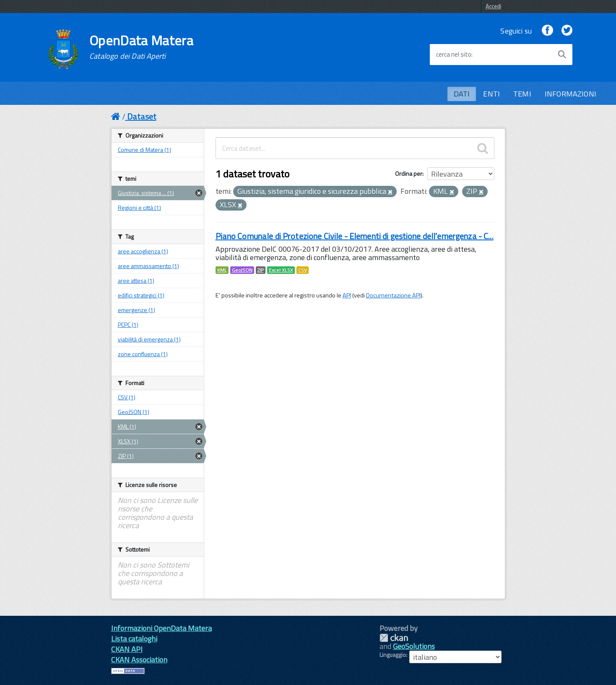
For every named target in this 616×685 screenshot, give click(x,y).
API (347, 295)
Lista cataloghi (134, 639)
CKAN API (127, 649)
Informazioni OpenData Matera (161, 628)
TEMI (522, 94)
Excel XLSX (281, 270)
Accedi (493, 6)
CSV (303, 270)
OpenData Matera (141, 47)
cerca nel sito (454, 55)
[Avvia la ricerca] (562, 55)
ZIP (261, 270)
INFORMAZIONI (571, 94)
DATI (462, 94)
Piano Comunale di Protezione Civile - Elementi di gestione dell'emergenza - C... (355, 236)
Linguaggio (393, 655)
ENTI (491, 94)
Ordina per (409, 173)
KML (222, 270)
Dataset (142, 116)
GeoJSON (242, 270)
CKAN (394, 638)
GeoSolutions (414, 646)
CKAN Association (139, 660)
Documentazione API (393, 295)
